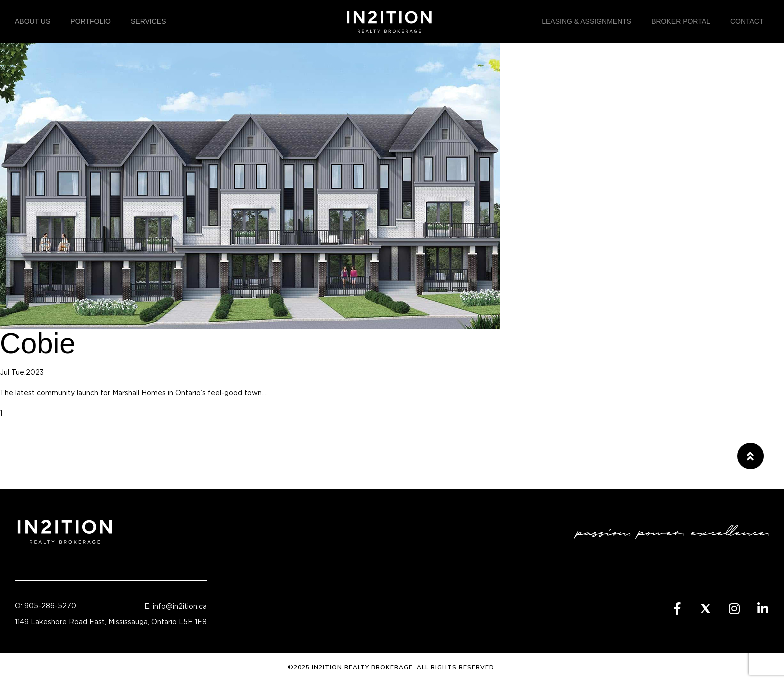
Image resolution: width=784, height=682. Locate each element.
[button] (751, 456)
